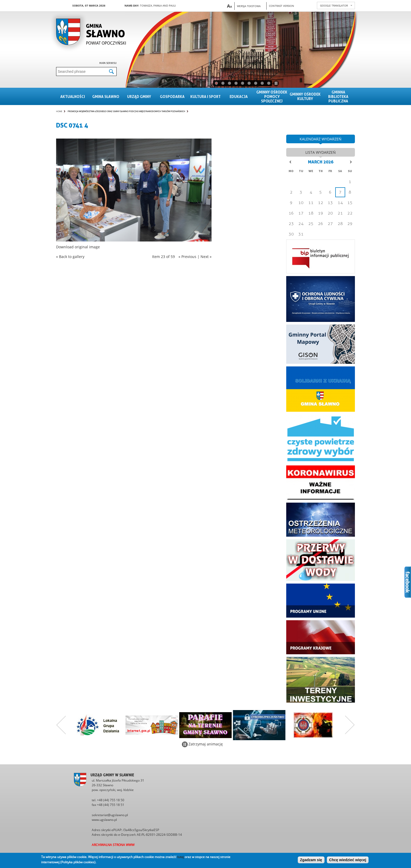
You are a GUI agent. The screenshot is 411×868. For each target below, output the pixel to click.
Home (59, 111)
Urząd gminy (139, 97)
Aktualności (73, 97)
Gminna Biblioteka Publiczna (338, 97)
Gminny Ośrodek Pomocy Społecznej (272, 97)
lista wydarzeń (321, 152)
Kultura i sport (206, 97)
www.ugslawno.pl (104, 820)
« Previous (187, 257)
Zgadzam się (311, 860)
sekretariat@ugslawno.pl (110, 815)
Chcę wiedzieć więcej (348, 860)
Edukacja (239, 97)
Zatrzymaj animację (206, 744)
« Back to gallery (70, 257)
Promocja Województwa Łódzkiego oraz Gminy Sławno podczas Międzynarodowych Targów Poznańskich (126, 111)
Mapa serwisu (108, 63)
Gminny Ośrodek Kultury (305, 96)
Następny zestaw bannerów (350, 725)
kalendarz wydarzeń (321, 139)
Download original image (78, 247)
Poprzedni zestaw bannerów (61, 725)
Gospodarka (172, 97)
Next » (206, 257)
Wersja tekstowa (249, 6)
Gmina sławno (106, 97)
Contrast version (282, 6)
